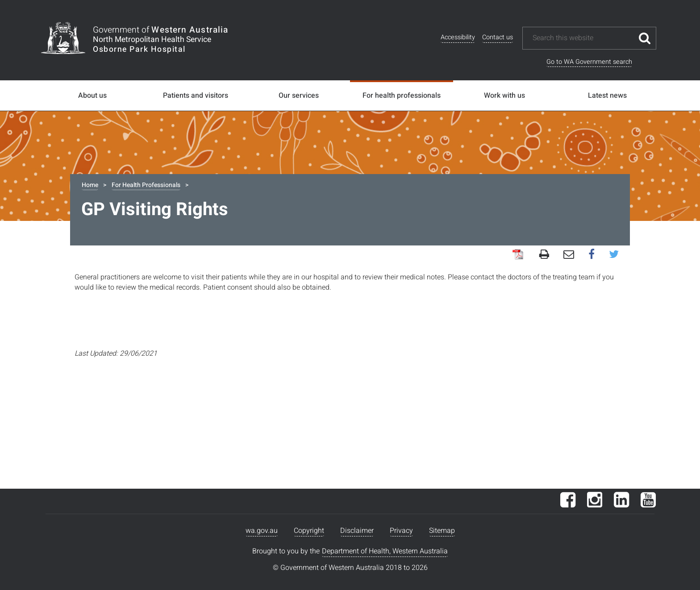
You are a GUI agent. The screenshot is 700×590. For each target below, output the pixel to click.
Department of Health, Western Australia (385, 551)
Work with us (504, 96)
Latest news (607, 96)
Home (90, 185)
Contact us (498, 37)
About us (92, 96)
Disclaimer (357, 531)
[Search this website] (583, 38)
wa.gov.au (262, 531)
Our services (299, 96)
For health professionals (402, 96)
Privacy (401, 531)
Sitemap (442, 531)
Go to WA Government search (589, 62)
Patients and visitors (196, 96)
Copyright (309, 531)
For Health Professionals (146, 185)
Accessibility (458, 37)
